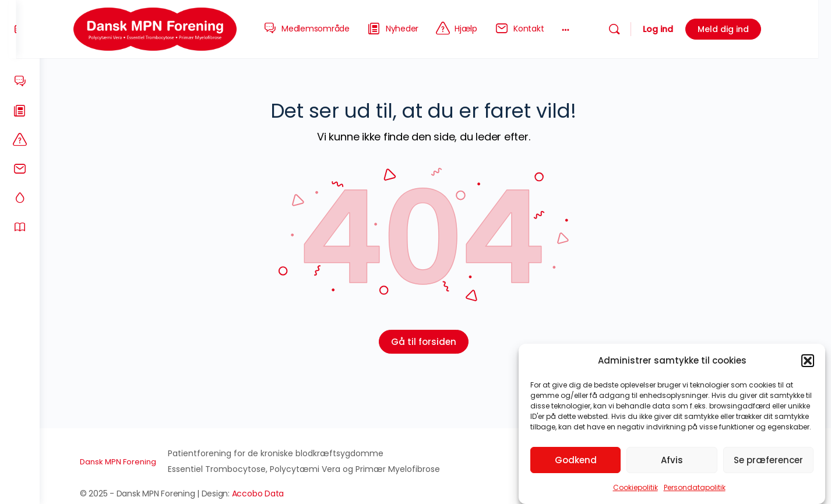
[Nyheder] (20, 111)
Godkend (576, 460)
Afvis (672, 460)
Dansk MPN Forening (130, 462)
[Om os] (20, 227)
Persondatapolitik (695, 487)
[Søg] (632, 29)
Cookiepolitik (635, 487)
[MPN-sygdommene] (20, 198)
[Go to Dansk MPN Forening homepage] (173, 28)
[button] (808, 361)
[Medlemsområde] (20, 82)
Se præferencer (768, 460)
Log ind (676, 29)
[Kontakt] (20, 169)
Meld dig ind (741, 29)
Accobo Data (270, 494)
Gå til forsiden (435, 342)
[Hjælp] (20, 140)
